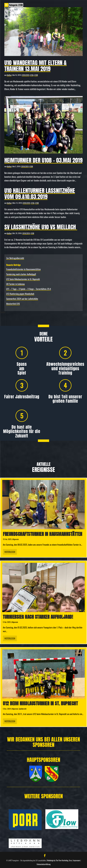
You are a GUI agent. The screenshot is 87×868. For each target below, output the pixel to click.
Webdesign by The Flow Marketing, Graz (59, 860)
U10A (32, 75)
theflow (9, 75)
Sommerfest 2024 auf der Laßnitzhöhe (22, 299)
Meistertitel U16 (13, 304)
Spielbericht (23, 709)
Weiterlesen (10, 552)
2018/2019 (26, 75)
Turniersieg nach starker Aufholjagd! (21, 274)
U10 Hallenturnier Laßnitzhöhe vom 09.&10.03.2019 (40, 194)
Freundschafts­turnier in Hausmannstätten (23, 269)
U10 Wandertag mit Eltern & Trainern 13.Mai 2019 (35, 66)
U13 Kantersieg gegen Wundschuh (20, 294)
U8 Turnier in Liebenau (15, 284)
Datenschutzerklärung (44, 864)
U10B (36, 75)
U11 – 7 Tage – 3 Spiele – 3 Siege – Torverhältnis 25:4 (29, 289)
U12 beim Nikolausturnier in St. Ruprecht (23, 279)
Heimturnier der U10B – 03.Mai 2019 (43, 160)
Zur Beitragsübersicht (15, 258)
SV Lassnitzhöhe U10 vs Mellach (41, 227)
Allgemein (16, 539)
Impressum (76, 860)
